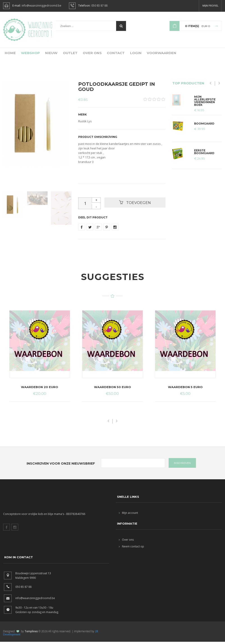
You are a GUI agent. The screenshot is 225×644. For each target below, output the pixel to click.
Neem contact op (131, 549)
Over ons (88, 55)
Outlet (67, 55)
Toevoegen (135, 205)
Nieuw (48, 55)
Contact (111, 55)
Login (131, 55)
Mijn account (128, 515)
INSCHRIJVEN (182, 465)
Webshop (28, 55)
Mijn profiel (210, 6)
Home (8, 55)
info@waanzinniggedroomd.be (41, 6)
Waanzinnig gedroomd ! (40, 29)
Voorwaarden (155, 55)
